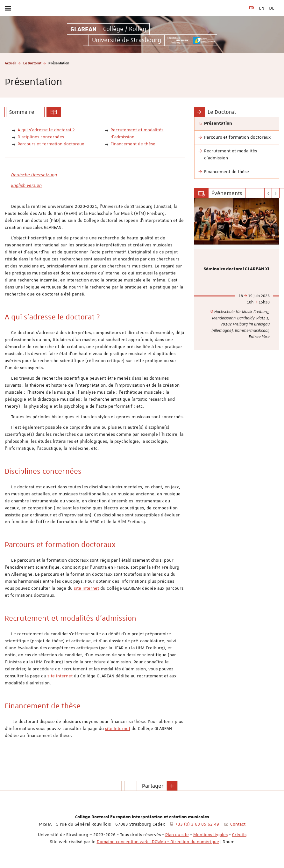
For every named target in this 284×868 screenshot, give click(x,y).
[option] (237, 274)
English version (26, 185)
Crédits (239, 835)
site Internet (86, 588)
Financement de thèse (133, 144)
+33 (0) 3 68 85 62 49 (197, 824)
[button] (172, 786)
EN (262, 8)
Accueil (11, 63)
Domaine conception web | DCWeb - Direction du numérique (158, 842)
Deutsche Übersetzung (34, 175)
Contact (238, 824)
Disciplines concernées (41, 137)
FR (251, 8)
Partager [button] (153, 786)
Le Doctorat (32, 63)
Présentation (218, 123)
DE (272, 8)
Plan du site (177, 835)
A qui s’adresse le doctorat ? (46, 130)
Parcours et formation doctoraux (51, 144)
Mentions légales (210, 835)
